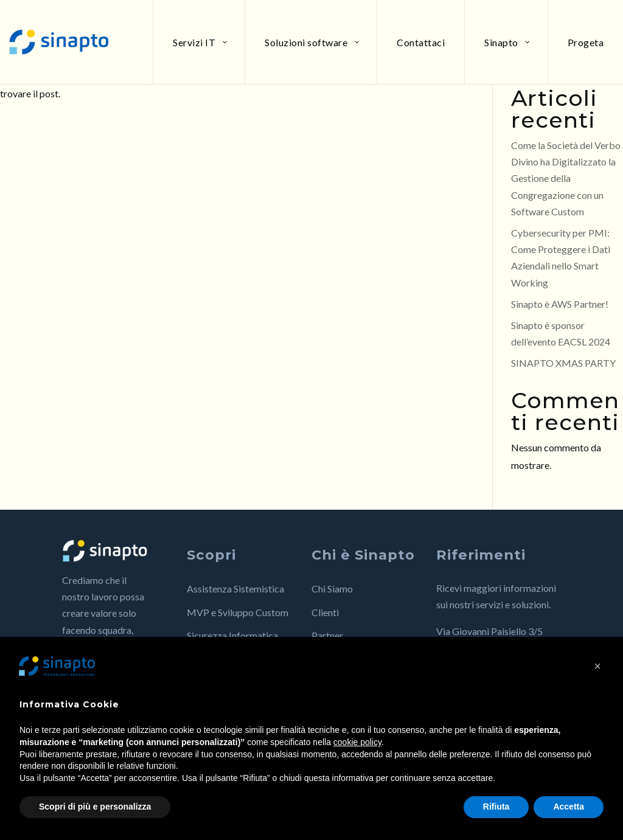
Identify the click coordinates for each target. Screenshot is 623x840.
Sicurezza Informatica (232, 635)
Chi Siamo (332, 588)
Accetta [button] (569, 807)
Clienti (325, 612)
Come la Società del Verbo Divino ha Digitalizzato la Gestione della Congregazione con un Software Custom (566, 178)
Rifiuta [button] (496, 807)
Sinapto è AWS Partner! (560, 304)
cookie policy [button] (357, 742)
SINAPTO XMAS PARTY (563, 363)
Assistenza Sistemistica (235, 588)
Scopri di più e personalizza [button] (95, 807)
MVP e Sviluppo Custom (238, 612)
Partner (327, 635)
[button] (597, 666)
